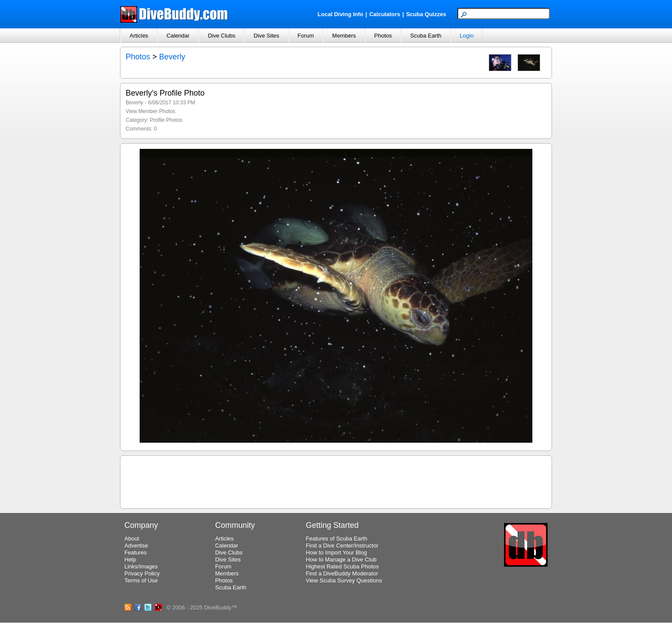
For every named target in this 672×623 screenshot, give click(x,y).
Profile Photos (166, 120)
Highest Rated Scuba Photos (342, 566)
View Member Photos (151, 111)
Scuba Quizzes (426, 14)
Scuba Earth (426, 36)
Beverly (172, 57)
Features (135, 552)
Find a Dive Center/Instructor (342, 546)
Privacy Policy (142, 573)
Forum (306, 36)
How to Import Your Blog (336, 552)
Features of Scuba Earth (337, 539)
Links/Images (141, 566)
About (132, 539)
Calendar (178, 36)
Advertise (136, 546)
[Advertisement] (336, 481)
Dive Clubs (221, 36)
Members (344, 36)
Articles (139, 36)
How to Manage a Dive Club (341, 559)
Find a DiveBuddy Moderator (342, 573)
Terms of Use (141, 580)
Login (467, 36)
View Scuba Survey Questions (344, 580)
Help (130, 559)
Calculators (385, 14)
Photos (383, 36)
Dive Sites (266, 36)
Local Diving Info (341, 14)
